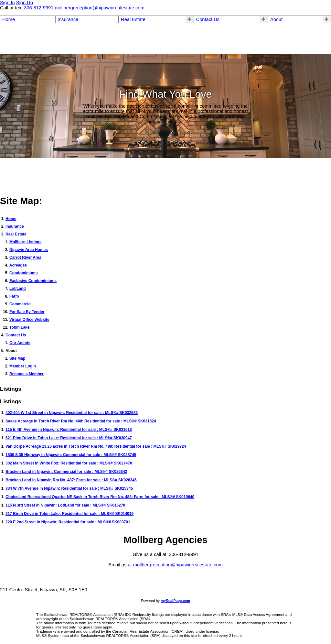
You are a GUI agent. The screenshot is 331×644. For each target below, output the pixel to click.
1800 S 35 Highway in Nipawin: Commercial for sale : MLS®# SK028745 (71, 455)
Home (9, 19)
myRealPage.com (175, 601)
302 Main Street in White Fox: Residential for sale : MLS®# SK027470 (69, 463)
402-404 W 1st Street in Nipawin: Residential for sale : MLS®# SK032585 (72, 413)
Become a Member (27, 374)
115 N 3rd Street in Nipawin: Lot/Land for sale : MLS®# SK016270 (65, 505)
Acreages (18, 265)
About (276, 19)
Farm (14, 296)
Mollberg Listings (25, 242)
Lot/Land (18, 289)
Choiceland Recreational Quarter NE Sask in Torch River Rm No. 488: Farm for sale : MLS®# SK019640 (100, 497)
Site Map (17, 358)
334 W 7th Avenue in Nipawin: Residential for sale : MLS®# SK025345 (69, 488)
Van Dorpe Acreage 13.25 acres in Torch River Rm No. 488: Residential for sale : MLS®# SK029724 (96, 446)
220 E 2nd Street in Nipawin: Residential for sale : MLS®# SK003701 (68, 522)
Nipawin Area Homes (29, 250)
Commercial (21, 304)
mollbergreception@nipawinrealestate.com (178, 565)
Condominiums (23, 273)
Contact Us (208, 19)
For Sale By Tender (27, 312)
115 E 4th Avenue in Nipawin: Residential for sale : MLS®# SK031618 (69, 430)
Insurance (68, 19)
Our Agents (20, 343)
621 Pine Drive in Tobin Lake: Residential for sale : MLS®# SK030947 (69, 438)
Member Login (23, 366)
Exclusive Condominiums (33, 281)
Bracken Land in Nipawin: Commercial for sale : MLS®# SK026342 (66, 472)
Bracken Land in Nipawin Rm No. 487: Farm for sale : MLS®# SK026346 (71, 480)
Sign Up (25, 3)
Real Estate (133, 19)
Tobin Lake (19, 327)
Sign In (7, 3)
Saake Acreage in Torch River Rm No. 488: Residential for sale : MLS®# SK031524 (81, 421)
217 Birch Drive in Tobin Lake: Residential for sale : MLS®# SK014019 (69, 514)
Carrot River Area (25, 257)
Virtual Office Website (29, 320)
